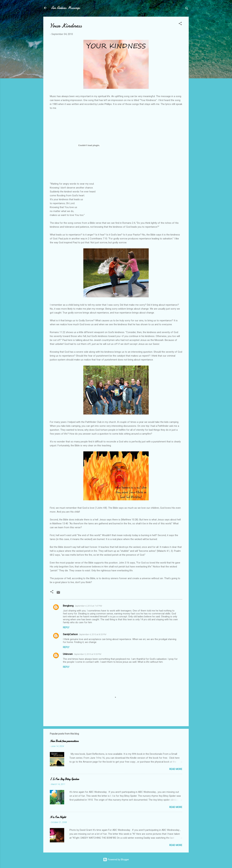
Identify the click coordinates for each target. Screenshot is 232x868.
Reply (66, 627)
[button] (180, 24)
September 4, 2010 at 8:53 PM (93, 634)
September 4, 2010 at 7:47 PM (88, 606)
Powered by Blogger (116, 860)
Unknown (68, 654)
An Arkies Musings (66, 8)
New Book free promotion (64, 741)
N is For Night (58, 817)
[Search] (187, 9)
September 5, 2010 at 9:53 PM (88, 654)
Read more (176, 769)
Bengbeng (68, 606)
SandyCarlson (70, 634)
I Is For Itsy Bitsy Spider (64, 779)
